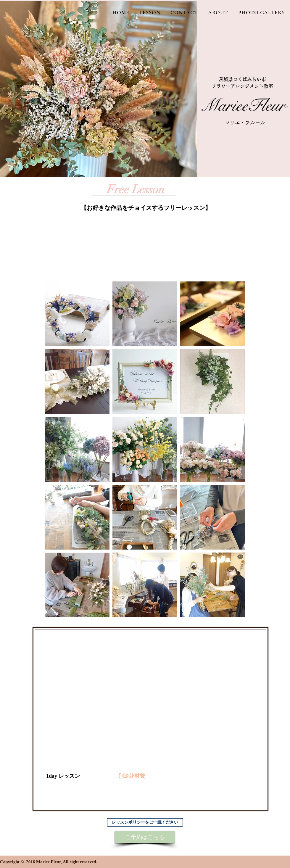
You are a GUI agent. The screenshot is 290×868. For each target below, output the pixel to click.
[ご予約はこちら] (145, 837)
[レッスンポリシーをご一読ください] (145, 822)
